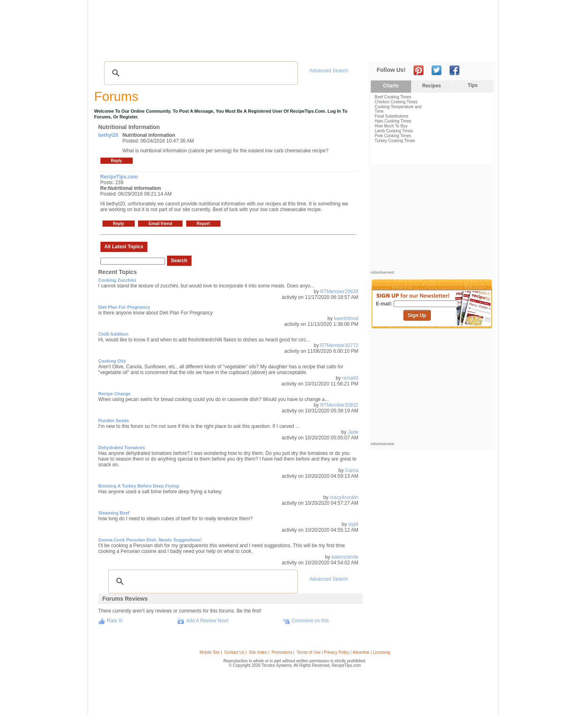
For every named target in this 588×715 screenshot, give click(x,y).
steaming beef (114, 513)
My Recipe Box (307, 49)
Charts (391, 86)
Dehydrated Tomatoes (122, 448)
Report (203, 224)
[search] (200, 73)
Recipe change (115, 394)
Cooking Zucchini (117, 280)
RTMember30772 (339, 345)
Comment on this (310, 621)
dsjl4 (353, 524)
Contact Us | (235, 652)
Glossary (178, 49)
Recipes (110, 49)
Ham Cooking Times (393, 121)
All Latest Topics (124, 247)
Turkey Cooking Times (395, 141)
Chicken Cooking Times (396, 102)
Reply (117, 161)
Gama (352, 470)
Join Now (462, 49)
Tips (472, 85)
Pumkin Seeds (114, 421)
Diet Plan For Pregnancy (124, 307)
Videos (205, 49)
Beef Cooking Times (393, 97)
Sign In (480, 49)
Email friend (160, 224)
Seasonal (271, 49)
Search (179, 261)
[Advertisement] (345, 22)
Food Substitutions (392, 116)
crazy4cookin (344, 497)
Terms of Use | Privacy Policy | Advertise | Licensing (343, 652)
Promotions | (283, 652)
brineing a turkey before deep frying (139, 486)
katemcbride (345, 557)
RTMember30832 (339, 405)
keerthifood (346, 319)
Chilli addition (114, 334)
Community (236, 49)
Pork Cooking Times (393, 136)
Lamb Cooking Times (394, 131)
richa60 (350, 378)
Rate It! (115, 621)
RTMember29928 (339, 292)
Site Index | (259, 652)
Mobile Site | (211, 652)
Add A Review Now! (208, 621)
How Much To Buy (391, 126)
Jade (353, 432)
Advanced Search (329, 71)
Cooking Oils (112, 361)
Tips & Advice (144, 49)
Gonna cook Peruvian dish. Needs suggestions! (150, 540)
